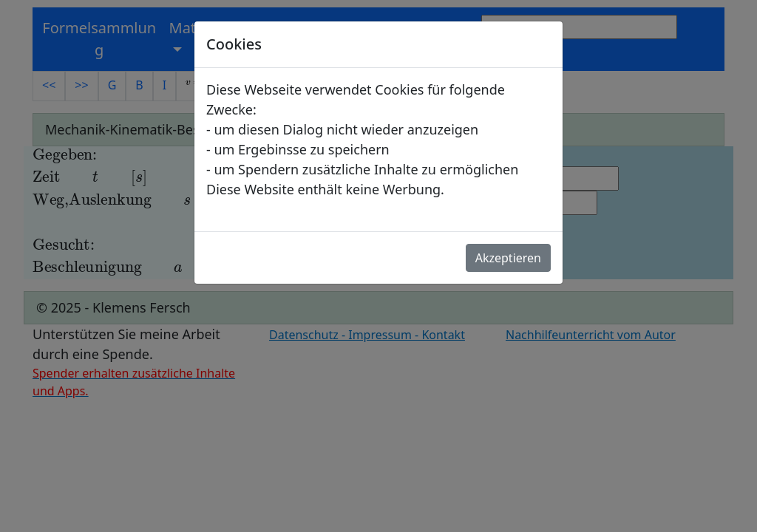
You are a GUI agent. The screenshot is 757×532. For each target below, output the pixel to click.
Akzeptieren (508, 258)
